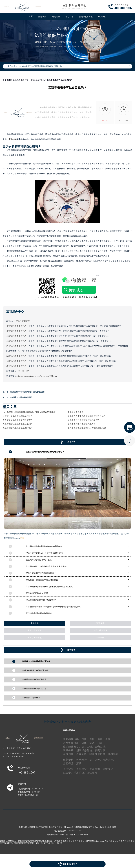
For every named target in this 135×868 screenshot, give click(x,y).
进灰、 (93, 743)
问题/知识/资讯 (86, 17)
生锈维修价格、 (72, 747)
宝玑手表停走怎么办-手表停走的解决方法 (44, 553)
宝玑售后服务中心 (75, 5)
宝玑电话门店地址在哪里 (37, 593)
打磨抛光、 (109, 760)
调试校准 (92, 773)
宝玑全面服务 (69, 730)
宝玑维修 (13, 139)
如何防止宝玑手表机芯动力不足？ (18, 416)
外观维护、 (83, 760)
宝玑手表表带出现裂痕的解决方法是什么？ (87, 416)
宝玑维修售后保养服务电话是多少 (41, 600)
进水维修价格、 (72, 743)
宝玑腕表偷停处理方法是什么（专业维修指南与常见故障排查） (54, 607)
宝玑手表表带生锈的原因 (21, 397)
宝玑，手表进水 (100, 630)
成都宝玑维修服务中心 (16, 366)
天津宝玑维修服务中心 (16, 361)
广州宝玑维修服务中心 (16, 346)
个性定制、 (70, 769)
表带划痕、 (70, 754)
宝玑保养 (100, 623)
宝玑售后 (35, 623)
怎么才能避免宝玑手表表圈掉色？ (18, 428)
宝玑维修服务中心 (21, 80)
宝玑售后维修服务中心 (84, 827)
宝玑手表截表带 (23, 321)
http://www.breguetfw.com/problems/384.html (37, 376)
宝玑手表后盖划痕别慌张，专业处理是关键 (87, 428)
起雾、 (101, 743)
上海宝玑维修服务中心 (16, 336)
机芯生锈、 (88, 747)
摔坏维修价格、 (99, 754)
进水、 (85, 743)
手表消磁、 (80, 773)
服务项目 (42, 17)
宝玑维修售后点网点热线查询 (39, 613)
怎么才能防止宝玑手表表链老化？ (18, 424)
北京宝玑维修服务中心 (16, 326)
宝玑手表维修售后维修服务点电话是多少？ (45, 546)
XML (68, 838)
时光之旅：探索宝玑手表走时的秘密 (42, 580)
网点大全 (56, 17)
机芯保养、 (96, 760)
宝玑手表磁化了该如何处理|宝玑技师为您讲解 (46, 566)
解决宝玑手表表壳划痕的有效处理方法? (28, 392)
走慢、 (93, 739)
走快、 (85, 739)
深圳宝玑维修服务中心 (16, 356)
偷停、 (109, 739)
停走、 (101, 739)
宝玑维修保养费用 (76, 412)
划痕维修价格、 (85, 750)
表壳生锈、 (101, 747)
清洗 (79, 763)
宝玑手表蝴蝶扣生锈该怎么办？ (82, 424)
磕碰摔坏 (113, 754)
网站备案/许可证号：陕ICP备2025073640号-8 (67, 834)
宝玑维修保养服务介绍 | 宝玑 (39, 560)
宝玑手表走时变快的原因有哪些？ (41, 573)
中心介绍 (70, 17)
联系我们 (102, 17)
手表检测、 (96, 769)
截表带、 (68, 773)
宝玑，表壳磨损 (35, 638)
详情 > (23, 538)
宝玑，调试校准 (35, 630)
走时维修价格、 (72, 739)
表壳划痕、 (101, 750)
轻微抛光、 (109, 769)
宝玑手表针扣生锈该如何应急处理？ (84, 420)
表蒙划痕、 (83, 754)
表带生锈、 (70, 750)
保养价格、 (70, 760)
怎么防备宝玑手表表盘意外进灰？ (18, 420)
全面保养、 (70, 763)
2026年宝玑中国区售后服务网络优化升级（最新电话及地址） (30, 412)
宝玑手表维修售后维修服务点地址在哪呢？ (45, 452)
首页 (31, 16)
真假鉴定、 (83, 769)
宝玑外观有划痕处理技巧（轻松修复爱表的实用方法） (50, 587)
